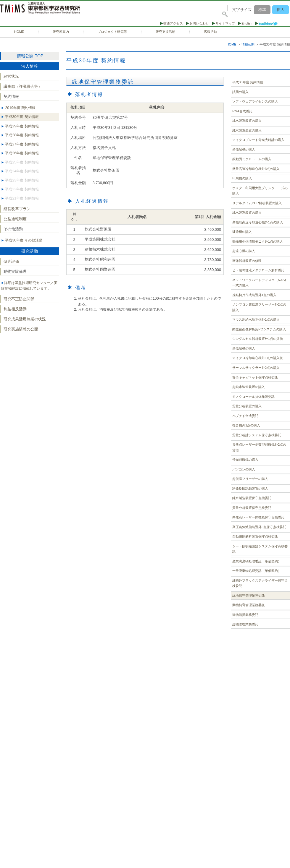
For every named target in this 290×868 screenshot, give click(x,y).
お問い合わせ (199, 23)
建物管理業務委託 (245, 624)
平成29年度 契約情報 (21, 126)
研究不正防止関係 (19, 299)
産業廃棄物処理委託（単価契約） (257, 561)
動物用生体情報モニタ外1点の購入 (258, 241)
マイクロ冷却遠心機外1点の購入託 (258, 358)
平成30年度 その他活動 (23, 240)
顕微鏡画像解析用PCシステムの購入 (259, 329)
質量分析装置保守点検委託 (252, 508)
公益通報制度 (15, 219)
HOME (19, 32)
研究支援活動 (165, 32)
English (247, 23)
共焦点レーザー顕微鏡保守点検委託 (258, 517)
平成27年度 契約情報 (21, 144)
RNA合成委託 (242, 111)
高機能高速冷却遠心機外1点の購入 (258, 222)
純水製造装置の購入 (247, 121)
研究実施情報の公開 (21, 329)
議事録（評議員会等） (23, 86)
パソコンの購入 (244, 469)
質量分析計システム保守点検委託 (257, 435)
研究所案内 (61, 32)
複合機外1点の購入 (246, 425)
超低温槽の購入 (244, 150)
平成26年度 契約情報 (21, 153)
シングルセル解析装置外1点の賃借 (258, 339)
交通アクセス (173, 23)
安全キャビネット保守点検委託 (255, 377)
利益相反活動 (15, 309)
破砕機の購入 (242, 232)
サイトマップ (225, 23)
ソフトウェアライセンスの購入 (255, 101)
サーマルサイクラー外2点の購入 (256, 368)
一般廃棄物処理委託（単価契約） (257, 571)
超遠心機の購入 (244, 251)
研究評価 (11, 261)
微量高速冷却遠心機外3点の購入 (256, 169)
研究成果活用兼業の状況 (25, 319)
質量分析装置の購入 (247, 406)
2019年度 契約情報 (20, 108)
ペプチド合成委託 (245, 416)
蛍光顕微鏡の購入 (245, 460)
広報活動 (210, 32)
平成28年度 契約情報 (21, 135)
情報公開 (248, 44)
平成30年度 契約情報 (21, 117)
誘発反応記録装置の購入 (250, 489)
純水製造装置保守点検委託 (252, 498)
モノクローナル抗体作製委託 (253, 397)
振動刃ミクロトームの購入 (252, 159)
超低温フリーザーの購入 (250, 479)
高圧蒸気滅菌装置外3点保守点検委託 (259, 527)
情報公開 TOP (30, 56)
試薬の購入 (240, 92)
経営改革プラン (17, 209)
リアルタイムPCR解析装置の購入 (257, 203)
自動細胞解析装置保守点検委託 (255, 536)
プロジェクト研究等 (112, 32)
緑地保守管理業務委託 (249, 596)
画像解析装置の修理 (247, 261)
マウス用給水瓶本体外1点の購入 (256, 319)
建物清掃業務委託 (245, 615)
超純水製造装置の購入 (249, 387)
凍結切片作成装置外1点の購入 (254, 295)
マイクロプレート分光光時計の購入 (258, 140)
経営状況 (11, 76)
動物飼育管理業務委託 (249, 605)
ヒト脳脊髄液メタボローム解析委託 (258, 270)
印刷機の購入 (242, 178)
